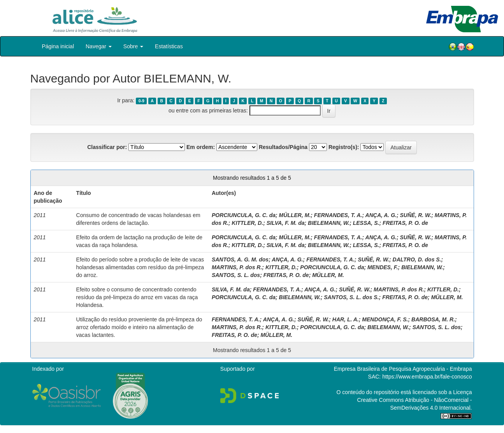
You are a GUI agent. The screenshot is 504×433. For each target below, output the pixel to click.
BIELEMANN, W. (329, 223)
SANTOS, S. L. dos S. (351, 297)
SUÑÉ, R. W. (415, 215)
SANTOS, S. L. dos (236, 275)
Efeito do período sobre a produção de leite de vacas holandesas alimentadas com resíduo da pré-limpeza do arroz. (140, 267)
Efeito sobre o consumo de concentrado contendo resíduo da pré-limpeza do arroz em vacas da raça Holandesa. (137, 297)
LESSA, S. (366, 223)
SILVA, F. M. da (286, 223)
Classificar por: (107, 147)
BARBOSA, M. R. (433, 319)
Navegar (99, 46)
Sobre (133, 46)
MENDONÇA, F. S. (385, 319)
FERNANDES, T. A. (338, 215)
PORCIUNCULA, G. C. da (244, 215)
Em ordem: (201, 147)
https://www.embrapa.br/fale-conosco (427, 377)
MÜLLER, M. (295, 215)
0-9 (141, 101)
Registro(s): (344, 147)
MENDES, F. (383, 267)
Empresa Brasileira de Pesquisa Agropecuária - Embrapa (403, 369)
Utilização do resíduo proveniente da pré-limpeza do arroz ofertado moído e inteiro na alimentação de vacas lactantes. (139, 327)
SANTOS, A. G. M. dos (240, 259)
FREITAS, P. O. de (405, 223)
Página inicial (58, 46)
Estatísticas (169, 46)
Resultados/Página (283, 147)
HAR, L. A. (346, 319)
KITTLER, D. (247, 223)
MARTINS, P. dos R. (237, 267)
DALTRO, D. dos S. (417, 259)
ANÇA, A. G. (381, 215)
